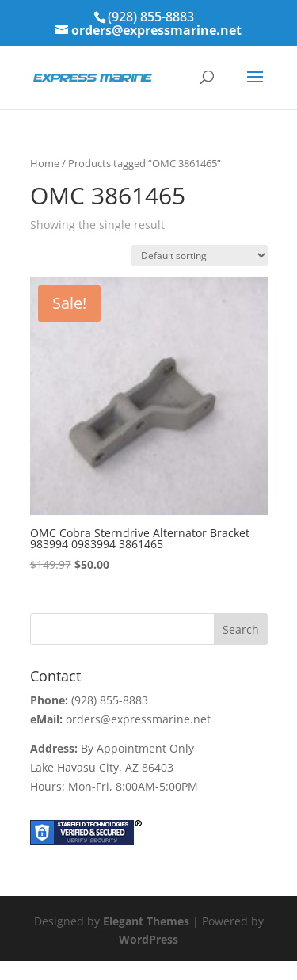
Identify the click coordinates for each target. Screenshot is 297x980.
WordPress (148, 939)
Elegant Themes (146, 921)
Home (45, 163)
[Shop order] (200, 255)
